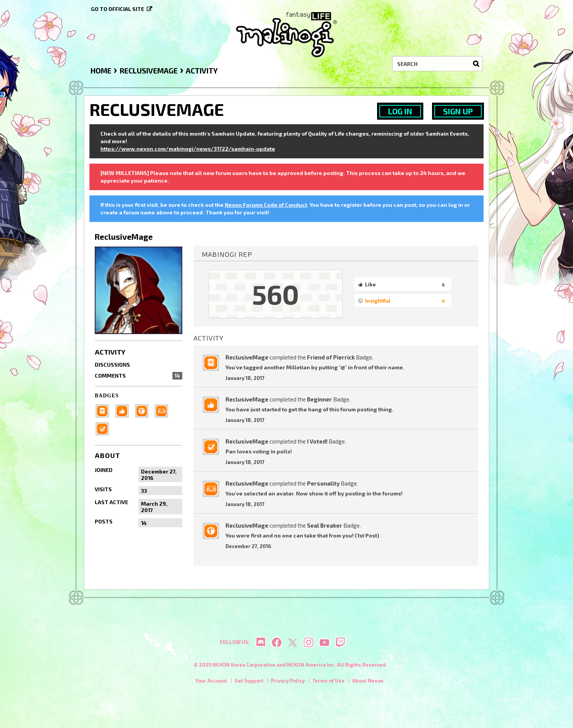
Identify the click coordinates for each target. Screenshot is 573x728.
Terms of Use (328, 683)
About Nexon (368, 683)
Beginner (319, 399)
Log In (400, 111)
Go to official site (117, 9)
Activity (110, 352)
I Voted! (317, 441)
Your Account (211, 683)
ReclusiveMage (247, 357)
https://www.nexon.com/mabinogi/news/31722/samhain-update (188, 149)
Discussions (112, 365)
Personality (323, 483)
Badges (107, 396)
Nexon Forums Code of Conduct (266, 205)
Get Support (249, 683)
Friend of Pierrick (331, 357)
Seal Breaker (325, 525)
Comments (139, 376)
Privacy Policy (288, 683)
